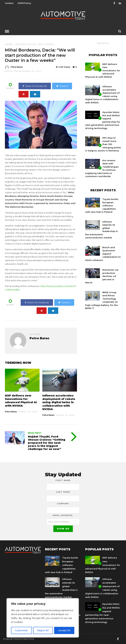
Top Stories (46, 44)
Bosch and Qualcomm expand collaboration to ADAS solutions (103, 254)
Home (9, 44)
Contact (9, 3)
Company (63, 503)
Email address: (63, 515)
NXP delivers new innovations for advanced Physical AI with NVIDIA (21, 400)
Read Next (35, 433)
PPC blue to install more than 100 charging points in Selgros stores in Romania (103, 144)
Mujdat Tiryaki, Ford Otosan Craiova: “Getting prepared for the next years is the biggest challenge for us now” (47, 443)
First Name (63, 480)
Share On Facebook (35, 86)
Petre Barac (11, 411)
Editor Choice (26, 44)
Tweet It (62, 86)
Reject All (43, 630)
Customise (21, 630)
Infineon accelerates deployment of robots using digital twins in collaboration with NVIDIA (59, 402)
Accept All (64, 630)
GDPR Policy (24, 3)
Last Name (63, 492)
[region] (43, 618)
